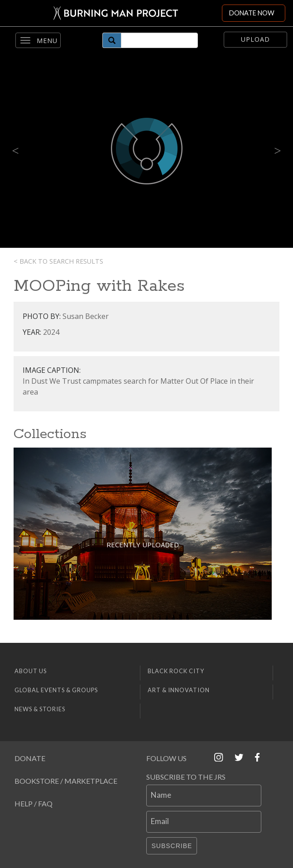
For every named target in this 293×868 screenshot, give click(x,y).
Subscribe (172, 846)
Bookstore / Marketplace (66, 781)
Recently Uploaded (143, 545)
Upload (255, 39)
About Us (31, 671)
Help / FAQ (34, 803)
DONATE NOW (252, 13)
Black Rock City (176, 671)
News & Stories (40, 709)
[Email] (204, 822)
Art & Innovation (179, 690)
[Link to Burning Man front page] (111, 13)
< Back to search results (58, 261)
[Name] (204, 796)
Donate (30, 758)
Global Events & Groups (56, 690)
